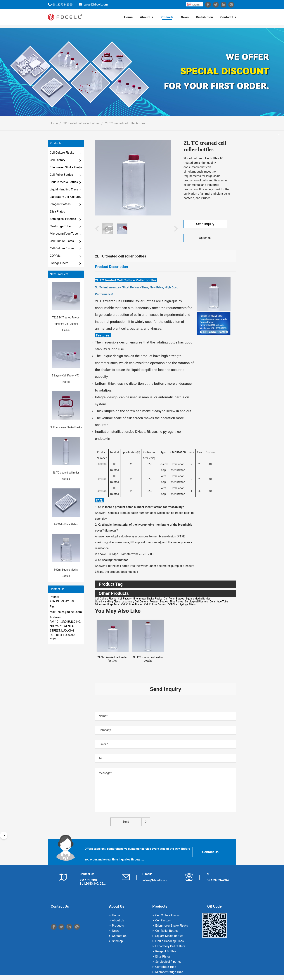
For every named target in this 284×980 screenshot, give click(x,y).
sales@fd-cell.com (96, 5)
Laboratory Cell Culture (65, 197)
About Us (144, 18)
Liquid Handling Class (64, 189)
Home (125, 18)
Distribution (203, 18)
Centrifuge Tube (60, 226)
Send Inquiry (205, 224)
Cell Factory (58, 160)
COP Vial (56, 256)
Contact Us (228, 18)
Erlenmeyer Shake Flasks (66, 167)
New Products (59, 274)
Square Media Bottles (64, 182)
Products (165, 18)
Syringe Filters (59, 263)
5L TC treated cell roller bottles (148, 659)
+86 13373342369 (62, 4)
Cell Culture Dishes (62, 248)
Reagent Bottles (60, 204)
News (183, 18)
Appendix (205, 238)
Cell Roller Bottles (61, 175)
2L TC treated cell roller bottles (125, 123)
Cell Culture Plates (62, 241)
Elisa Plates (57, 212)
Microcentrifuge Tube (64, 234)
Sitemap (117, 946)
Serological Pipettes (63, 219)
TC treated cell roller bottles (82, 123)
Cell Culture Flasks (62, 153)
